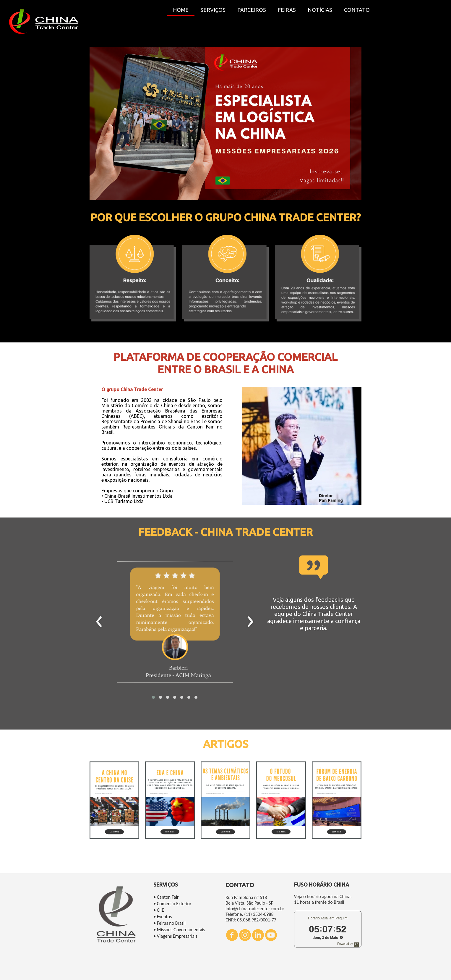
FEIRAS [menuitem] (287, 10)
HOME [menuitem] (181, 10)
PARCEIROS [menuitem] (252, 10)
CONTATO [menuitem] (357, 10)
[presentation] (99, 622)
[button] (153, 697)
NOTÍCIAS (320, 10)
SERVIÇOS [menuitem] (213, 10)
